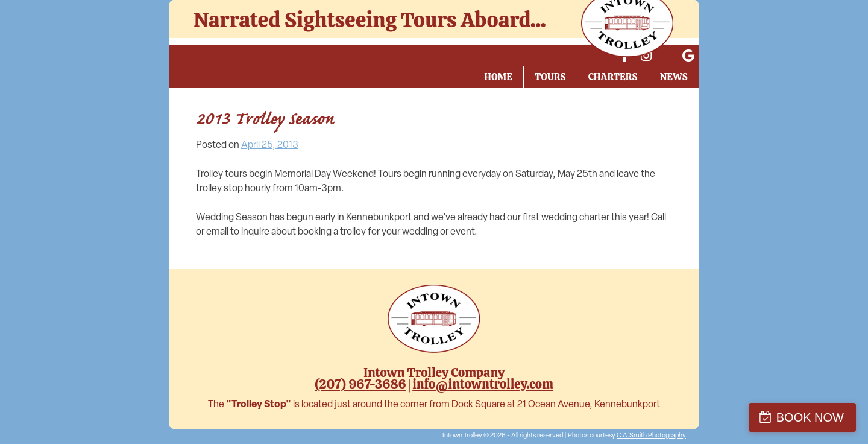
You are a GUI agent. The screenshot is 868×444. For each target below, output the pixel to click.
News (674, 77)
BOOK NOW (810, 417)
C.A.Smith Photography (651, 436)
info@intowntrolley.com (483, 384)
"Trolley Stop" (259, 405)
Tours (550, 77)
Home (498, 77)
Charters (613, 77)
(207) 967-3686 (360, 384)
